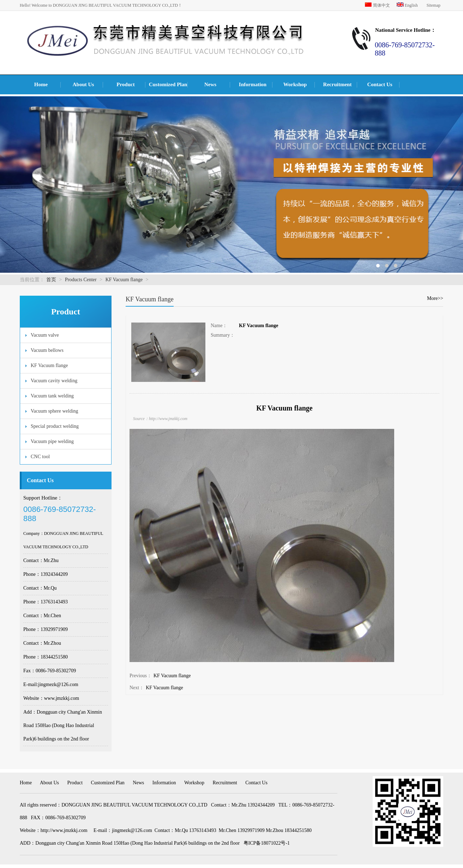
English (408, 5)
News (210, 84)
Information (253, 84)
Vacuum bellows (47, 350)
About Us (83, 84)
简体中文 (378, 5)
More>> (435, 298)
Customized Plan (168, 84)
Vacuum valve (45, 335)
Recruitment (338, 84)
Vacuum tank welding (52, 396)
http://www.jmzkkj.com (64, 830)
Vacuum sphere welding (55, 411)
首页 (51, 280)
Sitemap (434, 5)
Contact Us (380, 84)
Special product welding (55, 426)
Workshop (295, 84)
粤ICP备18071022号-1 (267, 843)
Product (125, 84)
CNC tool (40, 457)
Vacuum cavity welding (54, 381)
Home (41, 84)
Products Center (81, 280)
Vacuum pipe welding (52, 441)
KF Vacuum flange (124, 280)
